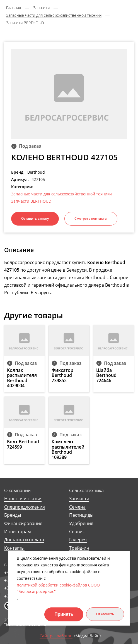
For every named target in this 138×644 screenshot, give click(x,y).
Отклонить (105, 614)
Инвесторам (18, 532)
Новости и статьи (23, 499)
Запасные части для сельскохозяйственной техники (61, 194)
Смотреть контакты (91, 218)
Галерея (78, 540)
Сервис (77, 532)
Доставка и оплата (24, 540)
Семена (77, 507)
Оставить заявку (35, 218)
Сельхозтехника (86, 491)
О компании (17, 491)
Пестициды (81, 515)
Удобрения (81, 524)
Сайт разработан (56, 636)
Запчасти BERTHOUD (31, 201)
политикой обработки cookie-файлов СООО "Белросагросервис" (58, 588)
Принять (64, 614)
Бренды (13, 515)
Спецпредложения (25, 507)
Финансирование (23, 524)
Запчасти (79, 499)
